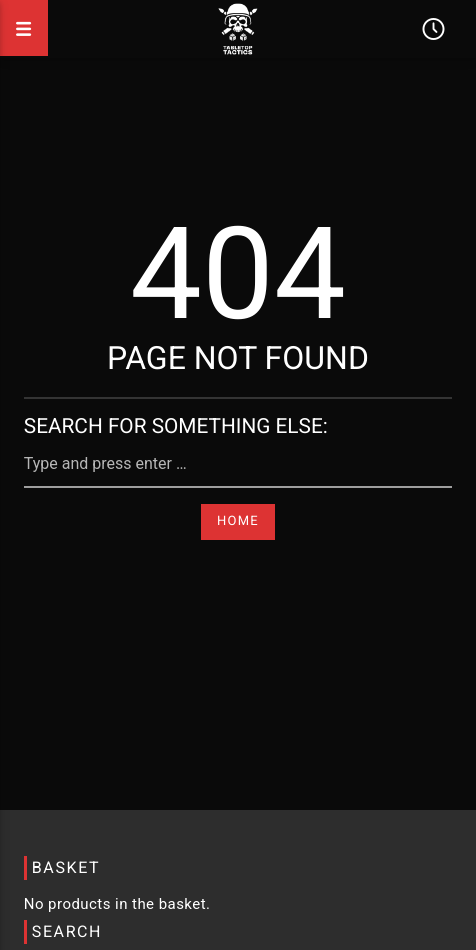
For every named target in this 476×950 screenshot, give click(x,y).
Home (238, 521)
